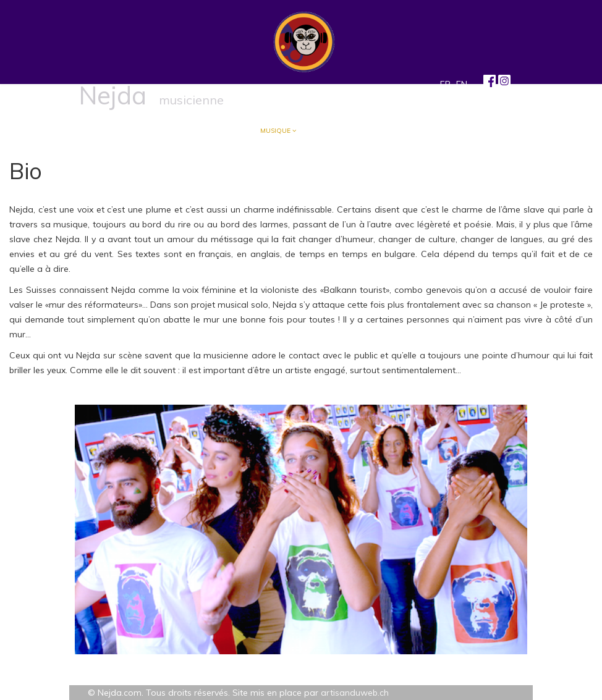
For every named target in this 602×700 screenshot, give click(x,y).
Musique (275, 131)
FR (445, 84)
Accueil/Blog (109, 131)
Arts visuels (334, 131)
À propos (167, 131)
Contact (396, 131)
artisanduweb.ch (355, 693)
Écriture (220, 131)
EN (462, 84)
